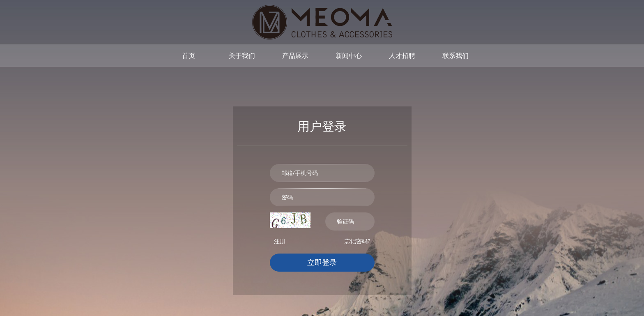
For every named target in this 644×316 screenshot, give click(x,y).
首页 (189, 55)
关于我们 (242, 55)
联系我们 (455, 55)
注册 (280, 241)
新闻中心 (349, 55)
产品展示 (295, 55)
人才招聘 (402, 55)
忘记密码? (357, 241)
